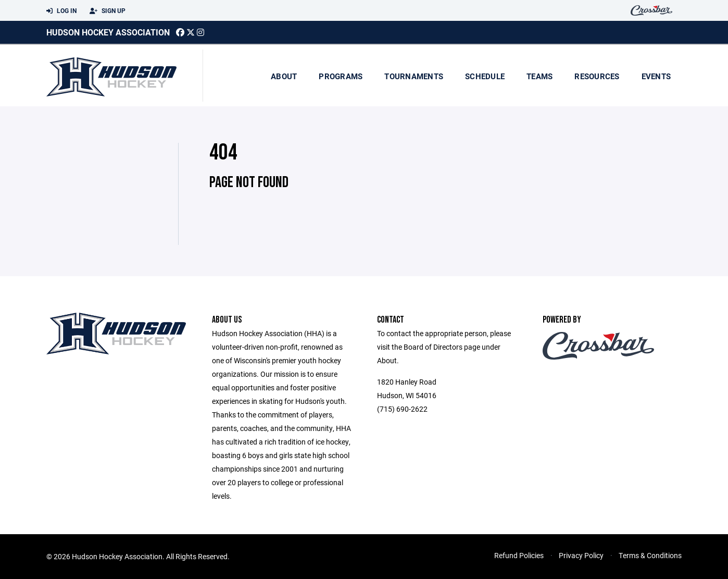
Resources (597, 76)
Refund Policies (519, 555)
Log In (61, 11)
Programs (341, 76)
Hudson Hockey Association (108, 32)
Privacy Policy (581, 555)
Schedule (485, 76)
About (284, 76)
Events (656, 76)
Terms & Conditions (650, 555)
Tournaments (414, 76)
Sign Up (108, 11)
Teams (539, 76)
